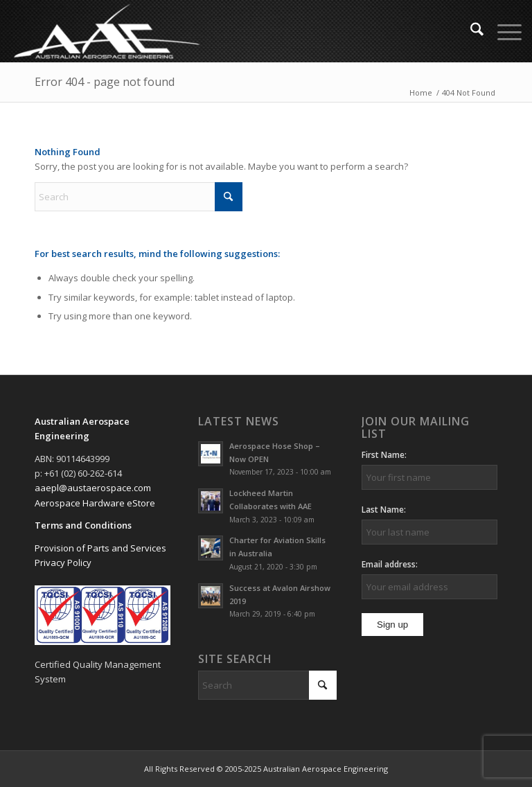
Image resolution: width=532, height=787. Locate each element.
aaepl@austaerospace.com (93, 488)
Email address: (390, 564)
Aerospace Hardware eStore (95, 503)
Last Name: (384, 510)
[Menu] (503, 31)
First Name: (384, 455)
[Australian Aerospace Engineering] (107, 31)
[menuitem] (470, 31)
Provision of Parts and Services (100, 548)
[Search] (470, 31)
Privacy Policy (63, 563)
